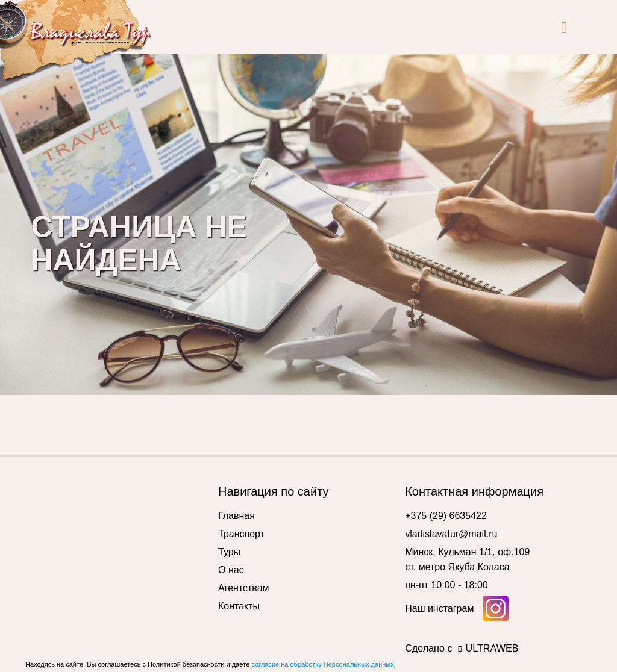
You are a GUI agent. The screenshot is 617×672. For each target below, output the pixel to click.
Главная (236, 516)
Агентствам (244, 588)
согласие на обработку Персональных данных (322, 664)
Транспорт (241, 534)
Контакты (239, 606)
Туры (229, 552)
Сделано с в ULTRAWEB (462, 648)
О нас (231, 570)
